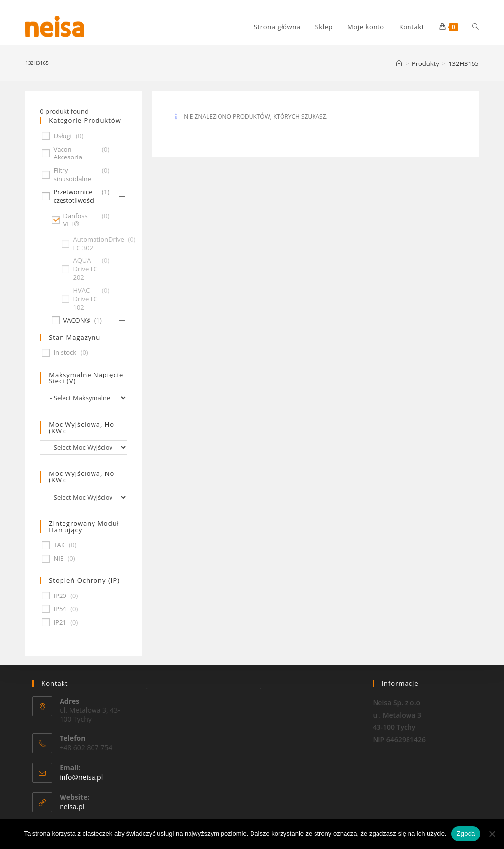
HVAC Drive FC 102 (85, 299)
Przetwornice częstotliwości (74, 196)
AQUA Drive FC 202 (85, 269)
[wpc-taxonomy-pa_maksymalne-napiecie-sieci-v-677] (84, 398)
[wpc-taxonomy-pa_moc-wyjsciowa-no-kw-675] (84, 497)
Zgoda (466, 833)
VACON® (77, 321)
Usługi (62, 136)
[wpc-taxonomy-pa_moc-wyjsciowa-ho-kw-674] (84, 448)
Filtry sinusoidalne (72, 175)
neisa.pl (72, 806)
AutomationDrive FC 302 (98, 244)
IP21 (60, 622)
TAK (59, 545)
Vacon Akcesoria (67, 154)
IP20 (60, 596)
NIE (58, 558)
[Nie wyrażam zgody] (492, 834)
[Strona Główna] (399, 63)
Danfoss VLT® (75, 220)
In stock (65, 353)
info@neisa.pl (81, 777)
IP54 (60, 609)
